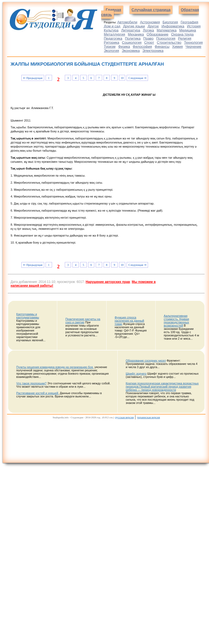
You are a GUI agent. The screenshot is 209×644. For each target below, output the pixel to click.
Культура (111, 30)
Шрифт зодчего (136, 374)
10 (122, 78)
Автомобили (127, 22)
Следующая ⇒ (137, 78)
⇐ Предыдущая (33, 78)
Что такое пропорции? (31, 383)
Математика (167, 30)
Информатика (173, 26)
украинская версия (148, 417)
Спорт (149, 42)
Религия (185, 38)
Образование (158, 34)
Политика (133, 38)
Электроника (153, 51)
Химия (177, 47)
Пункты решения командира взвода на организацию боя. (55, 367)
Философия (142, 47)
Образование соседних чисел (146, 361)
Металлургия (115, 34)
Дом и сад (112, 26)
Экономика (131, 51)
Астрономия (150, 22)
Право (149, 38)
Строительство (169, 42)
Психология (166, 38)
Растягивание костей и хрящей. (38, 393)
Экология (111, 51)
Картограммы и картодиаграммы (28, 316)
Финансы (162, 47)
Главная (113, 10)
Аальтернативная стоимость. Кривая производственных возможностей (176, 321)
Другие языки (134, 26)
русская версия (124, 417)
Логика (148, 30)
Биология (170, 22)
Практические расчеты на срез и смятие (83, 321)
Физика (124, 47)
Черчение (193, 47)
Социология (132, 42)
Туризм (110, 47)
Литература (131, 30)
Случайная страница (151, 10)
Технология (193, 42)
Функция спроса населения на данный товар (129, 321)
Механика (136, 34)
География (189, 22)
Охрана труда (182, 34)
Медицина (188, 30)
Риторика (112, 42)
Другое (153, 26)
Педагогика (113, 38)
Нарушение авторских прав (108, 282)
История (194, 26)
